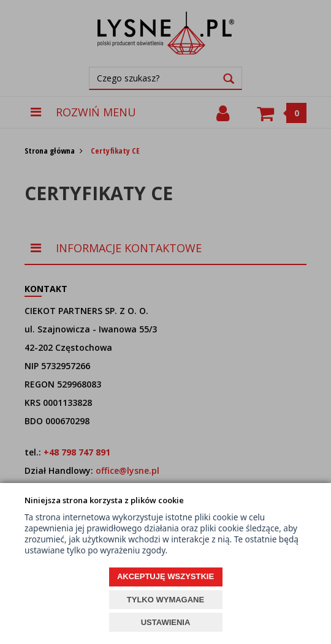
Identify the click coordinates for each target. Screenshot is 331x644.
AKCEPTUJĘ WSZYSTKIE (165, 576)
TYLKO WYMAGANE (165, 600)
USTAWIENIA (166, 622)
